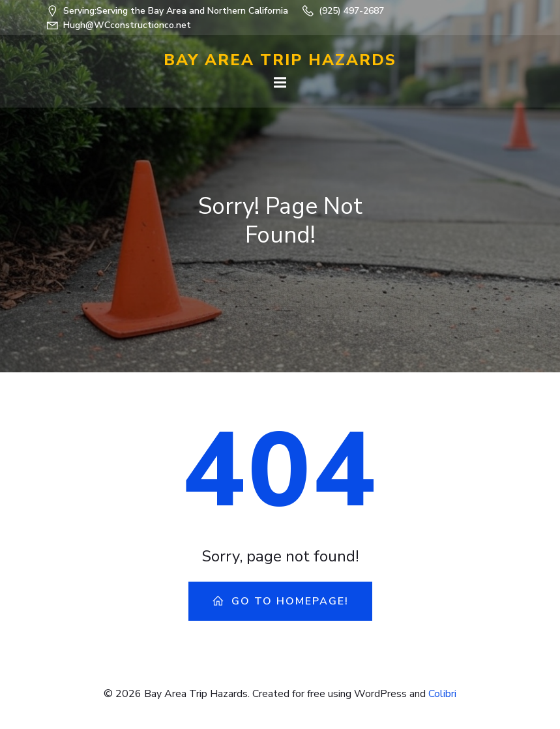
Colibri (442, 694)
